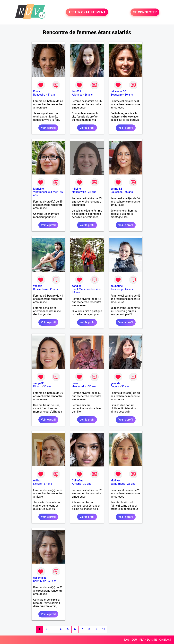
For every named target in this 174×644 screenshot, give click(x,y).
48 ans (76, 292)
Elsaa (37, 91)
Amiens (76, 484)
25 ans (131, 484)
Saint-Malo (40, 581)
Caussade (117, 192)
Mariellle (39, 189)
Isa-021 (76, 91)
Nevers (38, 484)
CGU (134, 640)
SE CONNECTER (145, 12)
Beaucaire (39, 95)
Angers (115, 386)
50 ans (92, 386)
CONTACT (165, 640)
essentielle (40, 578)
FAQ (127, 640)
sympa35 (39, 383)
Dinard (37, 386)
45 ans (129, 289)
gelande (115, 383)
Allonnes (77, 95)
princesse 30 (118, 91)
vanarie (38, 286)
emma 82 (116, 189)
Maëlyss (116, 480)
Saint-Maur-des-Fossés (86, 289)
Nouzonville (79, 192)
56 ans (129, 192)
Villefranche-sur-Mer (45, 192)
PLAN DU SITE (148, 640)
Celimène (78, 480)
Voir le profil (48, 128)
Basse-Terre (41, 289)
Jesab (76, 383)
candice (77, 286)
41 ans (51, 95)
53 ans (52, 581)
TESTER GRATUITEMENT (87, 12)
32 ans (87, 484)
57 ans (48, 484)
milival (37, 480)
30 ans (129, 95)
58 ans (125, 386)
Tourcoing (117, 289)
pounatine (117, 286)
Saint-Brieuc (118, 484)
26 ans (89, 95)
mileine (76, 189)
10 (103, 629)
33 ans (92, 192)
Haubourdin (79, 386)
